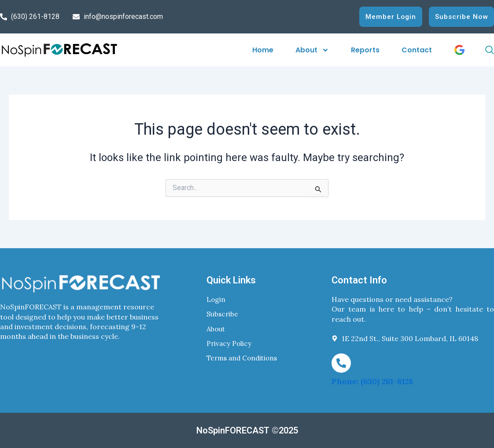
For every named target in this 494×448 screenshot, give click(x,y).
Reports (365, 50)
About (312, 50)
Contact (417, 50)
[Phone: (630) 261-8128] (341, 363)
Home (263, 50)
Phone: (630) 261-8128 (372, 381)
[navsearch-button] (482, 50)
